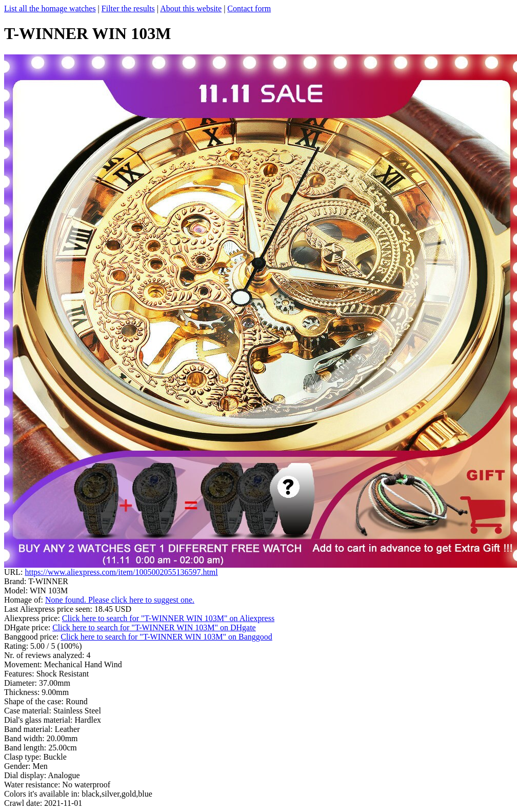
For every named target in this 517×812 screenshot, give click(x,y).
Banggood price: (32, 637)
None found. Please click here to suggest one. (120, 600)
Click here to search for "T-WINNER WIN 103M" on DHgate (154, 627)
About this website (191, 8)
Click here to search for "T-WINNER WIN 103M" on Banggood (166, 637)
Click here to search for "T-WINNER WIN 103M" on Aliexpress (168, 618)
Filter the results (128, 8)
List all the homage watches (50, 8)
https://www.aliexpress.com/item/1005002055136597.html (121, 572)
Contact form (249, 8)
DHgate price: (28, 627)
